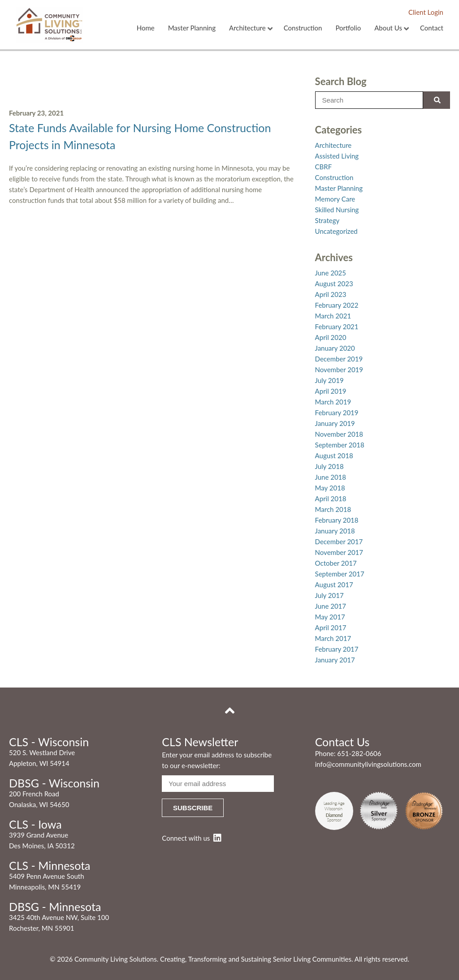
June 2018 (331, 477)
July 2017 (329, 595)
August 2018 (334, 456)
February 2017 (337, 649)
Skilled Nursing (337, 210)
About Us (388, 28)
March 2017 (333, 638)
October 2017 (336, 563)
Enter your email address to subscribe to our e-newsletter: (217, 760)
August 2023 (334, 284)
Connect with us (191, 838)
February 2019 (337, 413)
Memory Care (335, 199)
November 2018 (339, 434)
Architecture (247, 28)
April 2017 (331, 628)
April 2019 (331, 391)
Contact (432, 28)
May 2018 (330, 488)
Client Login (426, 12)
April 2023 (331, 294)
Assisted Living (337, 156)
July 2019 (329, 380)
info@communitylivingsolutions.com (368, 764)
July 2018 (329, 466)
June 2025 (331, 273)
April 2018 (331, 499)
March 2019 (333, 402)
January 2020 (335, 348)
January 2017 (335, 660)
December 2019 (339, 359)
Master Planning (192, 28)
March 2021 (333, 316)
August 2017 (334, 585)
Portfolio (348, 28)
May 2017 (330, 617)
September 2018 (340, 445)
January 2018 (335, 531)
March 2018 (333, 509)
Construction (303, 28)
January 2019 (335, 423)
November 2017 (339, 552)
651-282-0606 (359, 753)
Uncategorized (336, 231)
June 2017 (331, 606)
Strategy (327, 220)
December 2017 (339, 542)
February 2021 (337, 327)
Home (146, 28)
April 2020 (331, 337)
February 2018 (337, 520)
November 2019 (339, 370)
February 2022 (337, 305)
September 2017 (340, 574)
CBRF (324, 167)
